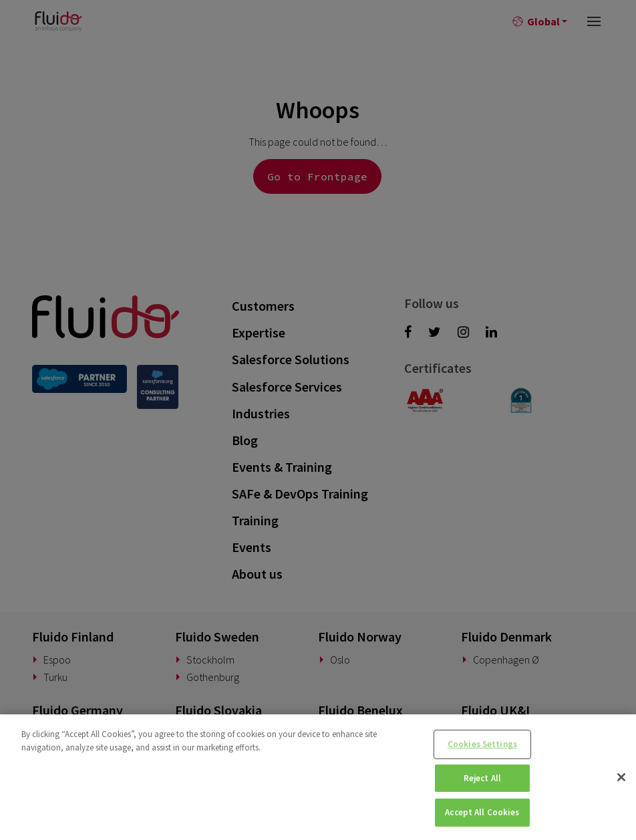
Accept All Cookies (482, 812)
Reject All (482, 778)
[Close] (621, 777)
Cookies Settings (482, 744)
